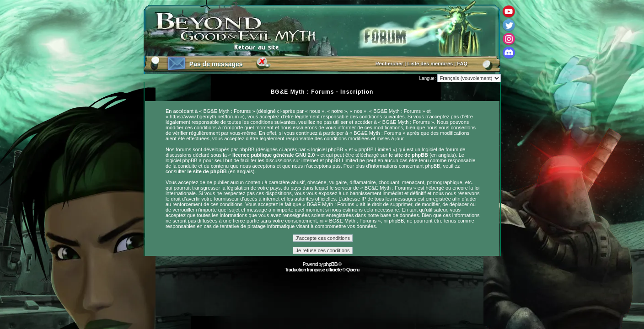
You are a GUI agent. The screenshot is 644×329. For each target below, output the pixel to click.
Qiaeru (353, 270)
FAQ (462, 64)
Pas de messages (216, 64)
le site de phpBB (408, 155)
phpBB (330, 264)
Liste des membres (430, 64)
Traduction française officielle (313, 270)
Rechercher (389, 64)
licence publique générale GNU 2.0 (274, 155)
